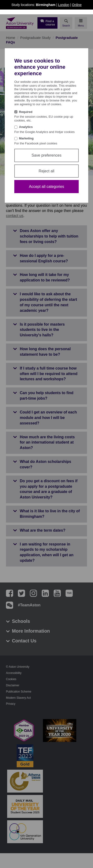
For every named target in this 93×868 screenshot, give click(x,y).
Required (26, 112)
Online (77, 5)
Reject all (46, 171)
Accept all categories (46, 187)
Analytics (26, 127)
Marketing (26, 138)
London (64, 5)
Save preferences (46, 155)
